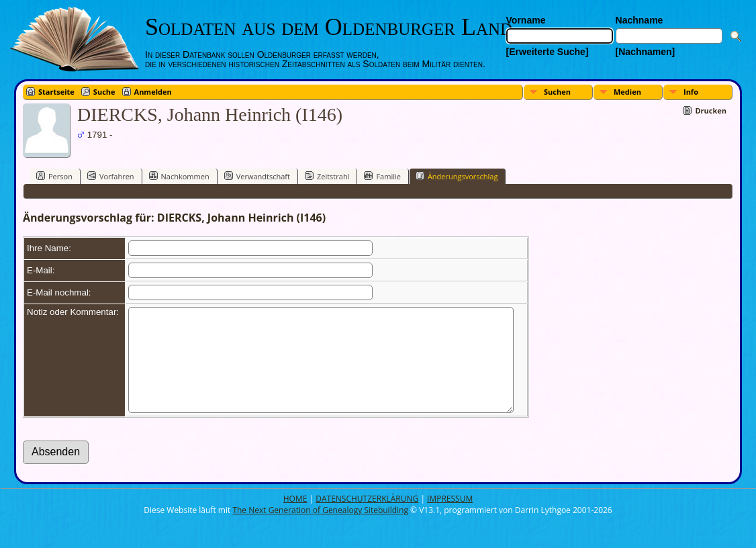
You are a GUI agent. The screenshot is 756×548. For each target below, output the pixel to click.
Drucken (711, 110)
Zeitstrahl (327, 176)
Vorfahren (111, 176)
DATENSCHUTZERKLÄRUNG (367, 519)
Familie (382, 176)
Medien (627, 92)
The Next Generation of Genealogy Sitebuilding (320, 530)
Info (691, 92)
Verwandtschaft (257, 176)
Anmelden (153, 92)
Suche (104, 92)
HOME (295, 519)
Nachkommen (179, 176)
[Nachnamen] (646, 52)
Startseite (56, 92)
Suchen (557, 92)
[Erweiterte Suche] (548, 52)
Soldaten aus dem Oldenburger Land (329, 27)
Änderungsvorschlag (457, 176)
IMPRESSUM (450, 519)
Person (54, 176)
